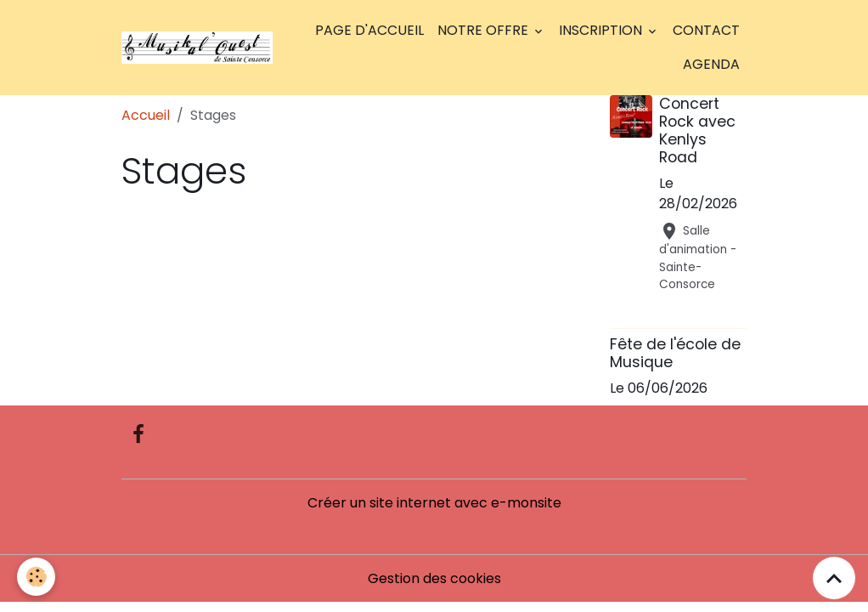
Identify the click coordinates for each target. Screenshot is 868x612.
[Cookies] (36, 577)
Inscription (602, 30)
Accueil (146, 115)
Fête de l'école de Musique (675, 353)
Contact (706, 30)
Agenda (711, 64)
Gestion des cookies (434, 578)
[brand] (197, 48)
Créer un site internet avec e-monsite (434, 503)
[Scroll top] (834, 578)
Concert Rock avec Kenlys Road (697, 130)
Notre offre (485, 30)
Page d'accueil (369, 30)
